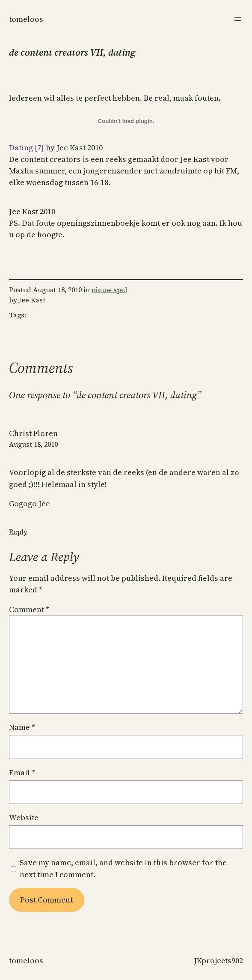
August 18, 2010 (33, 444)
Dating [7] (27, 148)
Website (24, 817)
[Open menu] (238, 19)
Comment (29, 609)
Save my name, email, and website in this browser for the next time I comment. (123, 868)
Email (22, 772)
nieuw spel (109, 290)
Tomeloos (26, 19)
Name (22, 727)
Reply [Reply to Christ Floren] (18, 532)
